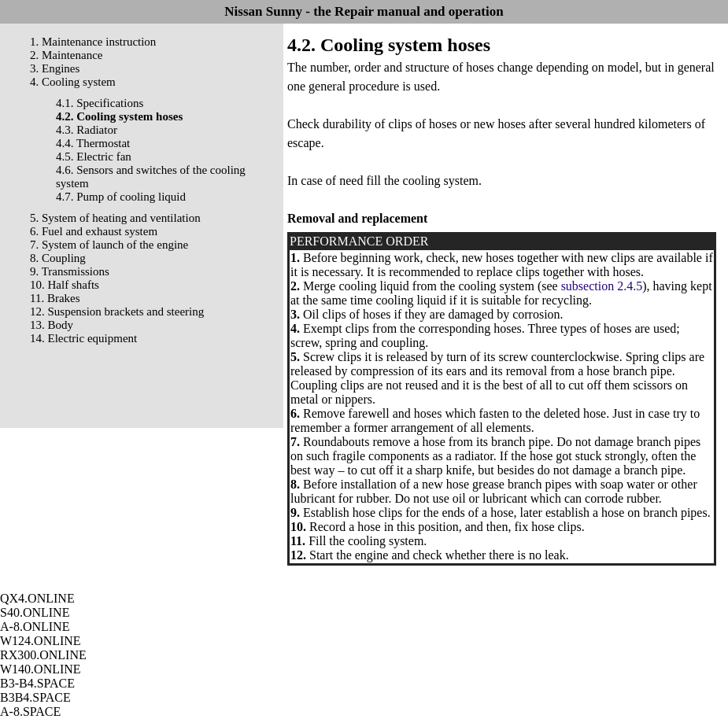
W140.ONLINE (41, 669)
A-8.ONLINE (35, 627)
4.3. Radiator (87, 130)
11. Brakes (55, 298)
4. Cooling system (73, 82)
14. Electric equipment (83, 338)
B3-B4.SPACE (37, 683)
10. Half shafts (65, 285)
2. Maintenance (66, 55)
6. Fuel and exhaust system (94, 231)
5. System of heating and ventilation (115, 218)
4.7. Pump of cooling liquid (121, 197)
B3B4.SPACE (35, 697)
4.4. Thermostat (93, 143)
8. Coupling (58, 258)
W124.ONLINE (41, 641)
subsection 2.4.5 (602, 286)
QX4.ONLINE (37, 598)
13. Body (52, 325)
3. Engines (55, 68)
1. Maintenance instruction (93, 42)
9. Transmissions (70, 271)
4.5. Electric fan (94, 157)
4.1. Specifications (100, 103)
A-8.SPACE (30, 712)
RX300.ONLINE (43, 655)
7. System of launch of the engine (109, 245)
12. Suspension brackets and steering (117, 312)
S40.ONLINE (35, 612)
